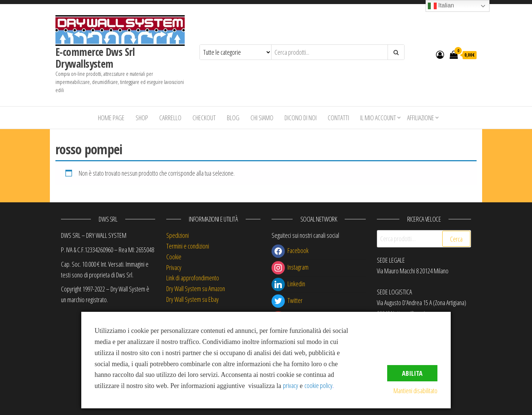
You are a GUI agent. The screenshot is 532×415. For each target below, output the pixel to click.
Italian (441, 6)
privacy (291, 385)
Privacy (174, 267)
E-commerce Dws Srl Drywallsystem (95, 58)
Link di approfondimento (193, 278)
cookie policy (318, 385)
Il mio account (378, 118)
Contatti (338, 118)
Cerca (456, 239)
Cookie (174, 257)
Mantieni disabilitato (415, 391)
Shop (142, 118)
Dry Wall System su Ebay (192, 299)
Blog (233, 118)
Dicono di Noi (301, 118)
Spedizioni (178, 235)
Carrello (170, 118)
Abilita (412, 373)
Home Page (111, 118)
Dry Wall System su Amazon (196, 289)
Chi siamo (262, 118)
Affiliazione (421, 118)
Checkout (204, 118)
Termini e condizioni (188, 246)
